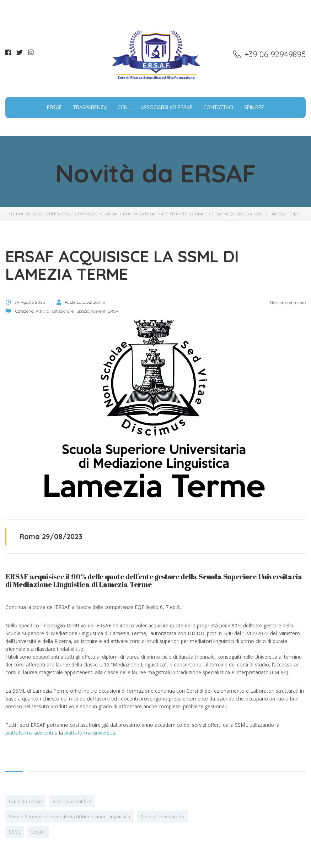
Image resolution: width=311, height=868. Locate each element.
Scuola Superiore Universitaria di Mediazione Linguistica (69, 817)
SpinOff (254, 108)
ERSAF (54, 108)
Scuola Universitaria (162, 817)
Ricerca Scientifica (72, 801)
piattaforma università (90, 733)
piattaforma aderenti (29, 733)
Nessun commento (287, 303)
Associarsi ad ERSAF (167, 108)
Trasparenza (90, 108)
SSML (15, 832)
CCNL (124, 108)
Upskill (38, 832)
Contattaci (218, 108)
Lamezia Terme (25, 801)
